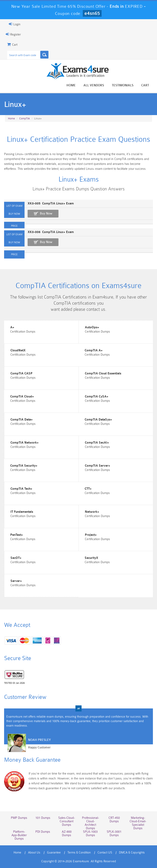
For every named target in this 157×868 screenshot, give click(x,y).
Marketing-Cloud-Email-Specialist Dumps (138, 823)
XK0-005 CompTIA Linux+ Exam (51, 204)
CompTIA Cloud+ (22, 397)
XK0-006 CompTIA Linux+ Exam (51, 232)
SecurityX (91, 558)
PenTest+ (17, 535)
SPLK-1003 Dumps (90, 834)
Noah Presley (39, 740)
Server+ (16, 581)
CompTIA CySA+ (97, 397)
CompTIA (25, 118)
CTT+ (88, 489)
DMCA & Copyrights (132, 853)
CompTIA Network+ (25, 443)
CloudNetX (18, 350)
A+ (12, 327)
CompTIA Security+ (24, 466)
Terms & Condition (79, 853)
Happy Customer (39, 748)
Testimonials (123, 85)
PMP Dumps (19, 818)
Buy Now (46, 214)
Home (71, 85)
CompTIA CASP (21, 374)
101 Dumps (43, 818)
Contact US (105, 853)
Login (15, 24)
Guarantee (54, 853)
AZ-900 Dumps (67, 834)
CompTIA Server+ (98, 466)
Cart (145, 85)
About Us (34, 853)
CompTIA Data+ (22, 420)
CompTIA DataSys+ (98, 420)
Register (13, 34)
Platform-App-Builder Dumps (19, 835)
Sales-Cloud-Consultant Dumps (67, 821)
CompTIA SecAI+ (97, 443)
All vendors (94, 85)
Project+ (91, 535)
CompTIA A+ (94, 350)
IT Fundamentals (22, 512)
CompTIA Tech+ (21, 489)
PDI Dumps (43, 832)
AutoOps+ (92, 327)
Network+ (92, 512)
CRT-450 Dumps (114, 820)
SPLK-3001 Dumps (114, 834)
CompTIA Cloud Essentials (103, 374)
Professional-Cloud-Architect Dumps (90, 823)
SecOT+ (16, 558)
